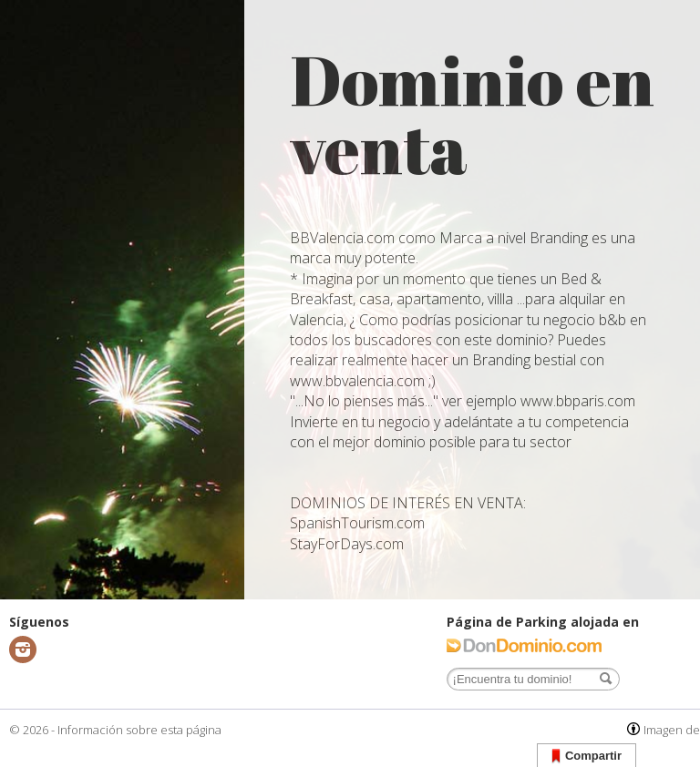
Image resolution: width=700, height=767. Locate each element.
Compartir (587, 757)
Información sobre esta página (139, 730)
